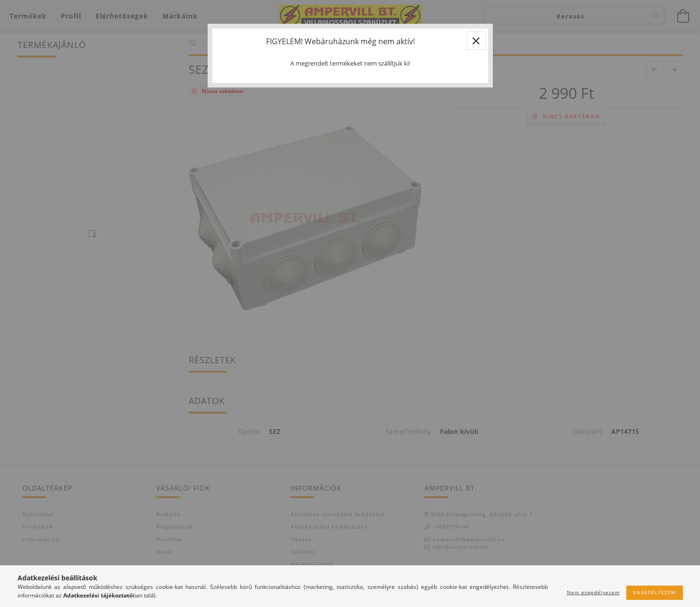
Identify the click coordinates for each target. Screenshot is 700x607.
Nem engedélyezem (593, 592)
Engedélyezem (654, 592)
